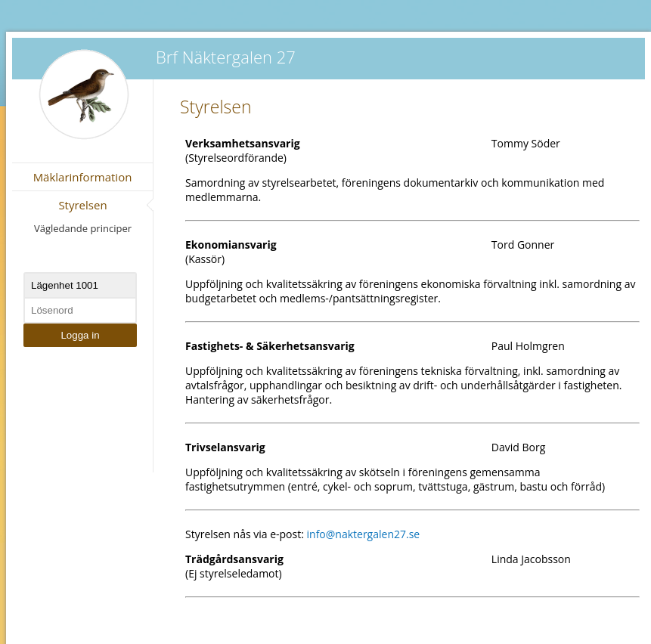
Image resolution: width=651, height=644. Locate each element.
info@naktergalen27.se (364, 534)
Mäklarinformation (83, 177)
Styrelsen (82, 205)
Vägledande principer (83, 228)
